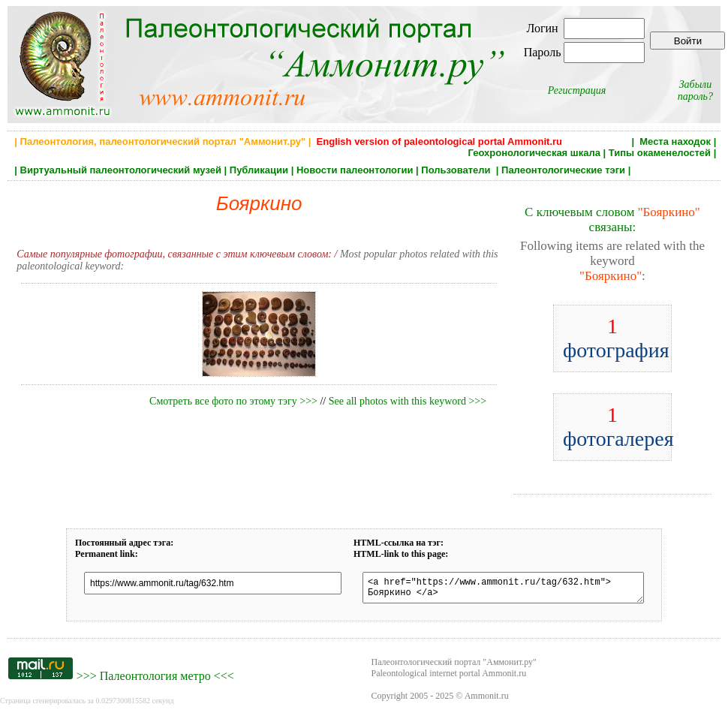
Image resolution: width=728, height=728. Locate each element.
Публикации (259, 170)
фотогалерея (618, 427)
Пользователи (457, 170)
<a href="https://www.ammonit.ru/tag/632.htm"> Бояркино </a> (503, 590)
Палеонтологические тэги (563, 170)
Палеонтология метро (155, 680)
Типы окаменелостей (660, 153)
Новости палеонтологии (355, 170)
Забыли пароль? (695, 90)
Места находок (675, 141)
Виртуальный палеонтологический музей (121, 170)
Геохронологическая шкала (534, 153)
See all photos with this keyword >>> (408, 401)
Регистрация (577, 90)
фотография (616, 338)
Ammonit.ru (487, 700)
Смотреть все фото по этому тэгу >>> (233, 401)
